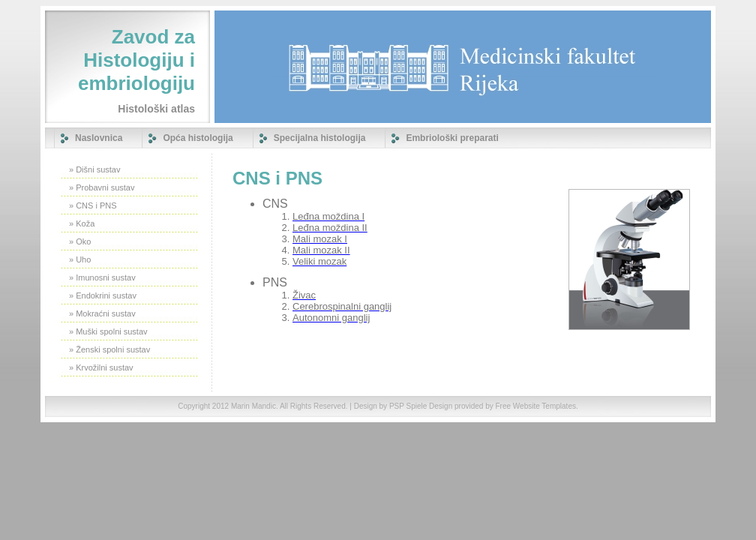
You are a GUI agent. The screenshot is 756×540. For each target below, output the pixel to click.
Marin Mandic (253, 406)
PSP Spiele (408, 406)
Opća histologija (198, 138)
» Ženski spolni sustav (109, 349)
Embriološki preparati (452, 138)
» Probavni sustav (102, 187)
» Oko (80, 241)
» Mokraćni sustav (102, 313)
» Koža (82, 223)
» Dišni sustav (94, 169)
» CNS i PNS (93, 205)
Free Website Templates (535, 406)
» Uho (80, 259)
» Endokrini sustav (103, 295)
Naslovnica (99, 138)
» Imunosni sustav (102, 277)
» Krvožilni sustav (101, 367)
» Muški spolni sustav (108, 331)
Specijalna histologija (320, 138)
